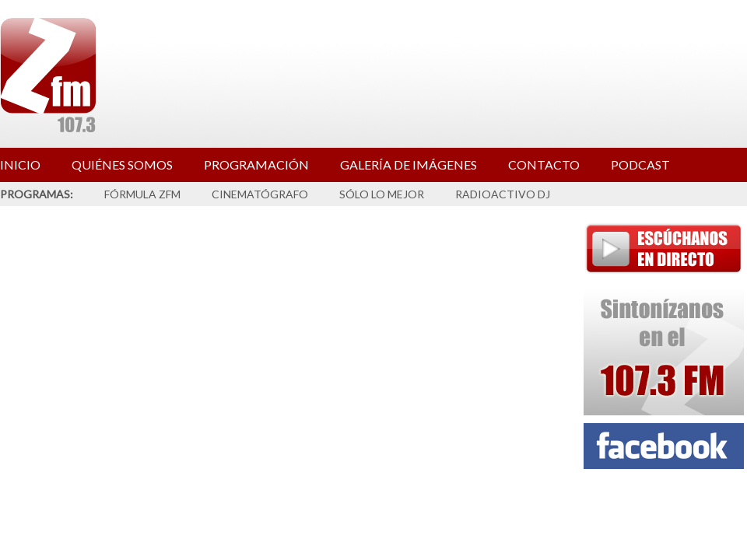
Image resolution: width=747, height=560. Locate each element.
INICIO (20, 164)
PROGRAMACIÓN (256, 164)
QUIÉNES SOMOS (122, 164)
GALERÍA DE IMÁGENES (409, 164)
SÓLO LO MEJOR (382, 194)
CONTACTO (544, 164)
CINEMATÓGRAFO (260, 194)
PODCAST (640, 164)
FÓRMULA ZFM (142, 194)
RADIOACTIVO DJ (503, 194)
